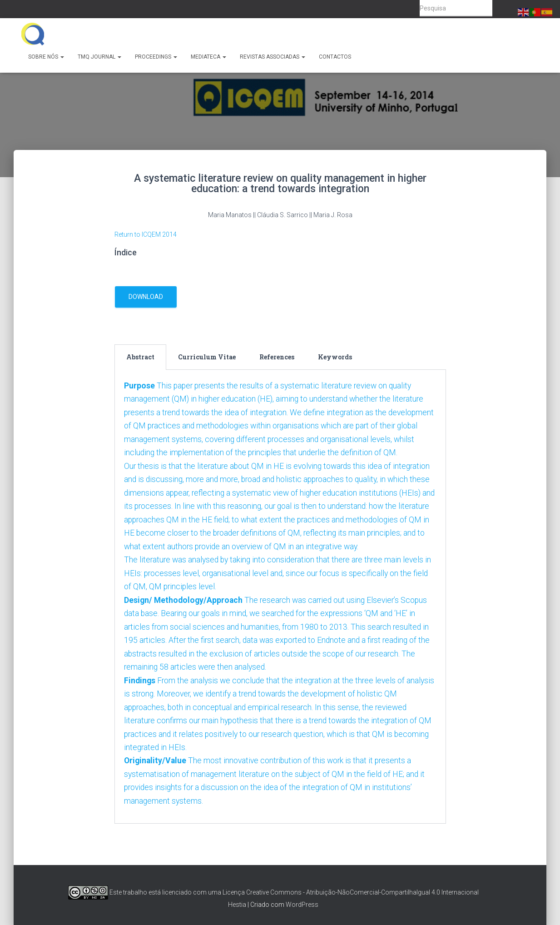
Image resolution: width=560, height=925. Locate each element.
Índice (126, 252)
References (277, 357)
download (146, 297)
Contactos (335, 57)
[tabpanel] (280, 607)
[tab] (140, 357)
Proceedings (156, 57)
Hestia (237, 905)
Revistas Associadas (273, 57)
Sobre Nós (46, 57)
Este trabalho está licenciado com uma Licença (156, 892)
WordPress (302, 905)
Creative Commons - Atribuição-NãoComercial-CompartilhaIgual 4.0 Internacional (362, 892)
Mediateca (208, 57)
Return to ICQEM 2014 (146, 234)
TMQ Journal (99, 57)
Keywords (335, 357)
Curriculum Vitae (207, 357)
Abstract (140, 357)
